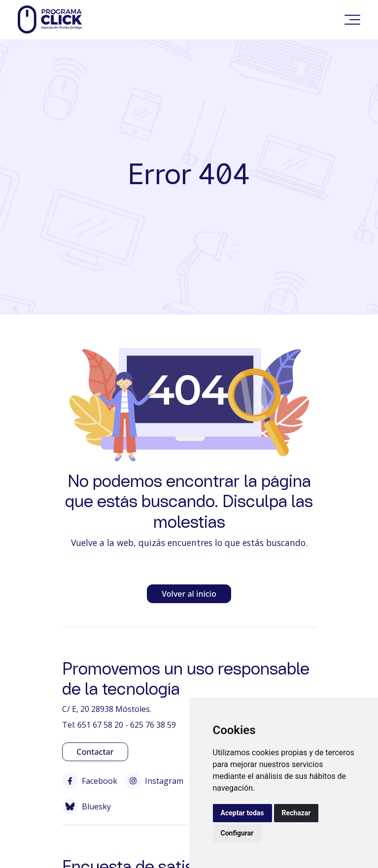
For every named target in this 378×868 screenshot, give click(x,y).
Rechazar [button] (296, 813)
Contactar (95, 752)
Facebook (90, 781)
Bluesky (86, 806)
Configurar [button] (237, 833)
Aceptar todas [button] (242, 813)
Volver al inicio (189, 594)
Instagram (154, 781)
